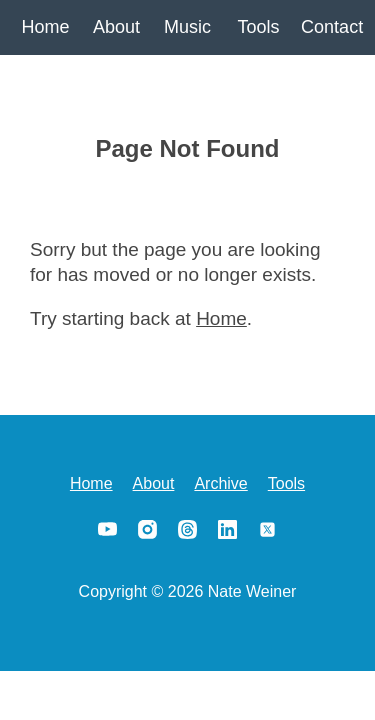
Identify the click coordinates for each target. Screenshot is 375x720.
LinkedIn (228, 529)
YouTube (108, 529)
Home (45, 27)
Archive (220, 483)
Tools (258, 27)
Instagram (148, 529)
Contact (329, 27)
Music (187, 27)
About (116, 27)
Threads (188, 529)
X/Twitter (268, 529)
